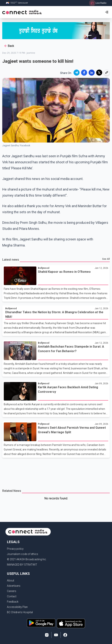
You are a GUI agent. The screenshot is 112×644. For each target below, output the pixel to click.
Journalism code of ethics (23, 554)
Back (9, 46)
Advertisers (14, 586)
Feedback (13, 602)
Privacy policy (15, 549)
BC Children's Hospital (20, 612)
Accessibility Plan (17, 607)
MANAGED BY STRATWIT (22, 565)
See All (106, 259)
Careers (12, 591)
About (11, 580)
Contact (12, 596)
